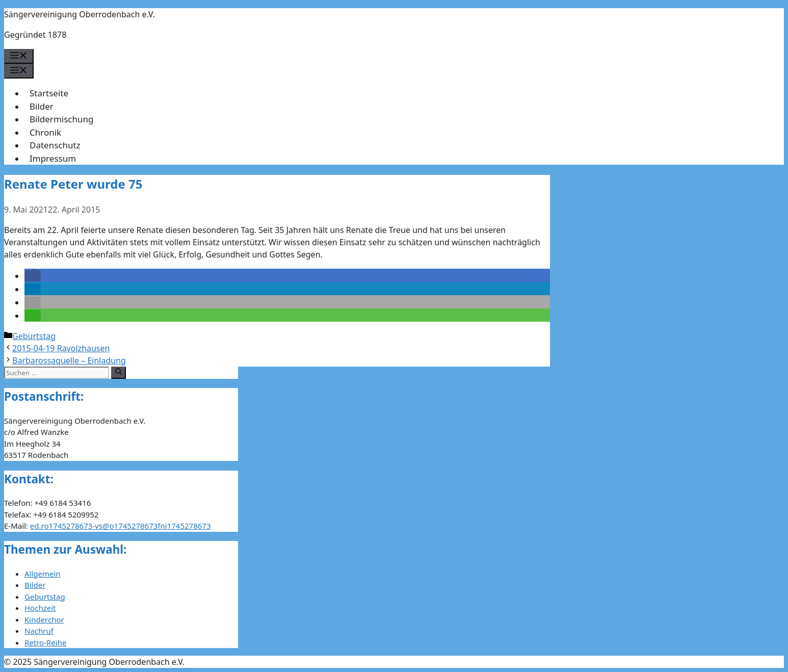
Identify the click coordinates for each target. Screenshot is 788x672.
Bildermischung (61, 119)
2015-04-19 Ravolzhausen (61, 348)
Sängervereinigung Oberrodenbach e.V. (80, 14)
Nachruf (39, 631)
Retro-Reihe (45, 642)
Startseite (49, 93)
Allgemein (43, 574)
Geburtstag (34, 336)
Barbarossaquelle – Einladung (69, 360)
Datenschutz (55, 145)
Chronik (45, 132)
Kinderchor (44, 619)
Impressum (53, 158)
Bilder (42, 106)
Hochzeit (40, 608)
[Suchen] (119, 373)
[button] (33, 276)
